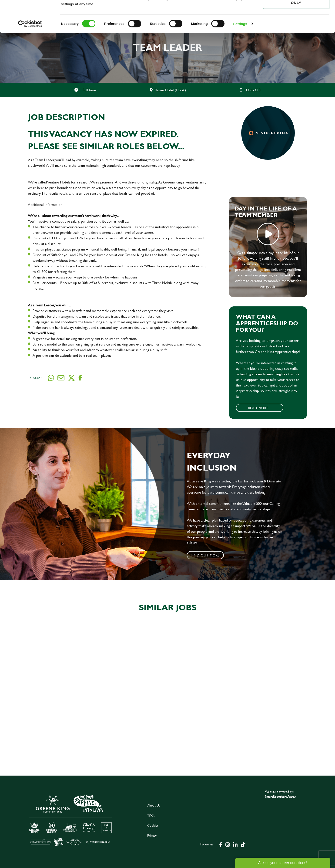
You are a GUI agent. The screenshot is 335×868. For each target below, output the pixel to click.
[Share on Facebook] (80, 378)
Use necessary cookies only (296, 30)
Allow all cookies (296, 12)
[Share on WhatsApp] (51, 378)
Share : (36, 378)
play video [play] (268, 234)
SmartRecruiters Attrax (281, 796)
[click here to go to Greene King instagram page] (228, 844)
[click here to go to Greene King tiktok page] (243, 844)
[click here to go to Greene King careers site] (70, 820)
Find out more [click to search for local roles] (205, 555)
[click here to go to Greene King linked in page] (235, 844)
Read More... (260, 408)
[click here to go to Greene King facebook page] (221, 844)
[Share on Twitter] (71, 378)
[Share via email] (61, 378)
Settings (240, 53)
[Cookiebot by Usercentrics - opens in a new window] (30, 54)
